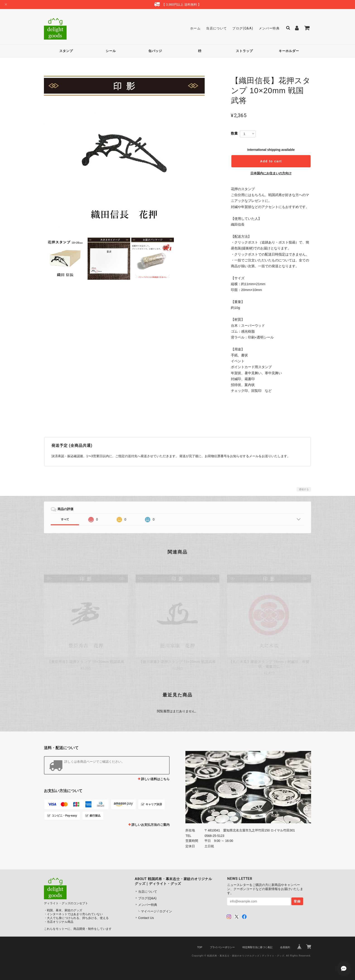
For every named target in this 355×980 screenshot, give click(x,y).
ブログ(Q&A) (243, 28)
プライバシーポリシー (222, 947)
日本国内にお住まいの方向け (271, 173)
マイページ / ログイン (156, 911)
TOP (200, 947)
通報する (304, 489)
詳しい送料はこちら (155, 779)
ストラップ (244, 51)
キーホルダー (289, 51)
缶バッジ (155, 51)
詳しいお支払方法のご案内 (151, 825)
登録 (297, 901)
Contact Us (146, 918)
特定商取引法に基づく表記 (257, 947)
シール (111, 51)
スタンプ (66, 51)
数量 (234, 133)
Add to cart (271, 161)
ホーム (195, 28)
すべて (65, 519)
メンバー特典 (269, 28)
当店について (216, 28)
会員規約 (285, 947)
